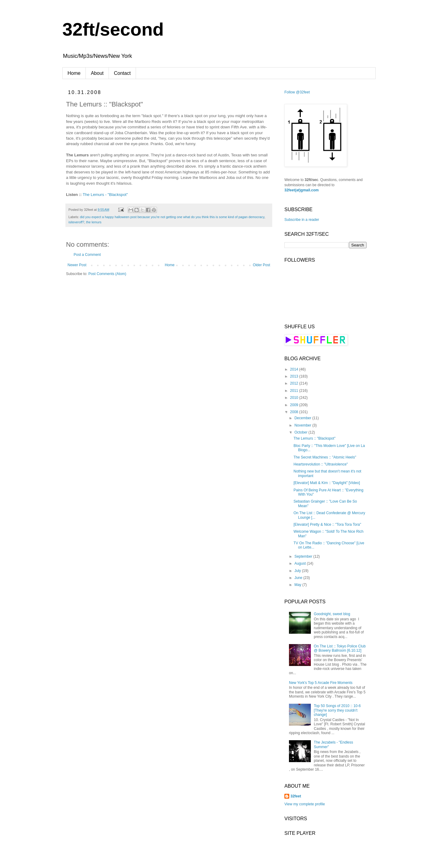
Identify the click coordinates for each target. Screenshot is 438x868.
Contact (122, 73)
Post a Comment (87, 255)
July (298, 571)
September (304, 556)
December (303, 418)
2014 (295, 369)
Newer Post (77, 265)
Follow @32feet (297, 92)
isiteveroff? (76, 222)
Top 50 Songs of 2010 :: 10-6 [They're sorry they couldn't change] (337, 710)
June (299, 578)
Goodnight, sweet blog (332, 614)
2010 (295, 398)
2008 (295, 412)
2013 (295, 376)
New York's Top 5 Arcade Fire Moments (321, 683)
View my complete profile (305, 804)
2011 (295, 391)
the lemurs (94, 222)
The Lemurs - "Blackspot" (105, 195)
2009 (295, 405)
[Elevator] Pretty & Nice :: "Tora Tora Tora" (327, 525)
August (301, 563)
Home (74, 73)
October (301, 432)
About (97, 73)
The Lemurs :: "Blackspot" (315, 438)
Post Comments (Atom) (107, 274)
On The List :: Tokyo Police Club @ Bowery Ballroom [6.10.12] (340, 648)
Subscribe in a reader (302, 220)
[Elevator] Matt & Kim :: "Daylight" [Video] (327, 483)
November (303, 425)
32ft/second (113, 29)
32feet (296, 796)
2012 (295, 383)
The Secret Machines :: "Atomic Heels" (325, 457)
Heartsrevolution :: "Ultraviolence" (321, 464)
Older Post (261, 265)
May (298, 585)
